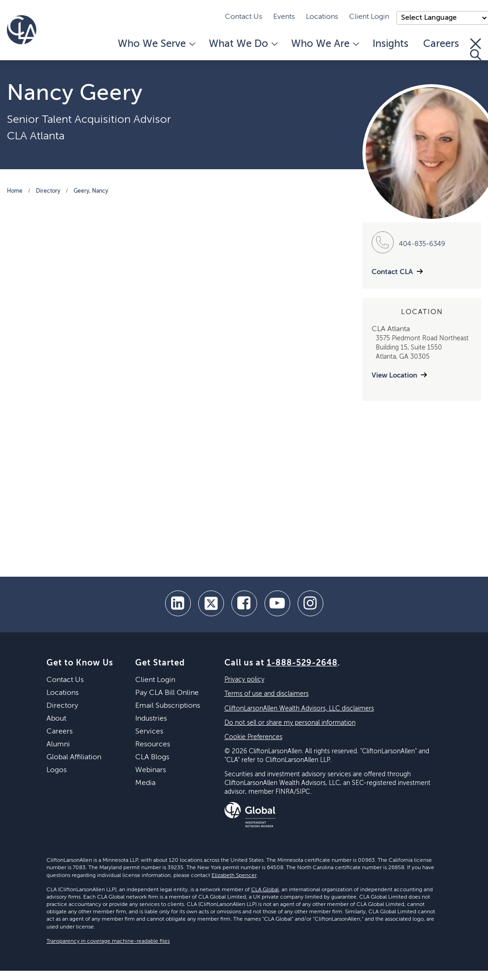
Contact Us (244, 17)
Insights (390, 44)
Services (149, 732)
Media (145, 783)
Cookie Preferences (253, 737)
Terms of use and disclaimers (267, 694)
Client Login (369, 17)
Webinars (151, 770)
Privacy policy (244, 680)
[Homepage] (22, 30)
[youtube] (277, 603)
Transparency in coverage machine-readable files (108, 941)
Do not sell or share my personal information (290, 723)
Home (15, 191)
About (56, 719)
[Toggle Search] (476, 49)
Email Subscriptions (168, 706)
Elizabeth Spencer (234, 876)
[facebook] (244, 603)
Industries (151, 719)
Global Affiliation (74, 757)
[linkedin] (178, 603)
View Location (394, 375)
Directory (48, 191)
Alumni (58, 745)
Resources (153, 745)
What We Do (243, 44)
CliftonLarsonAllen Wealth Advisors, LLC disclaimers (299, 709)
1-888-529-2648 (302, 663)
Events (284, 17)
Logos (57, 770)
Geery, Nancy (91, 191)
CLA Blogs (152, 757)
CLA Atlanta (36, 136)
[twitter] (211, 603)
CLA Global (265, 890)
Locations (322, 17)
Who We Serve (156, 44)
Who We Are (324, 44)
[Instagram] (310, 603)
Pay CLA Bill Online (167, 693)
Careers (441, 44)
